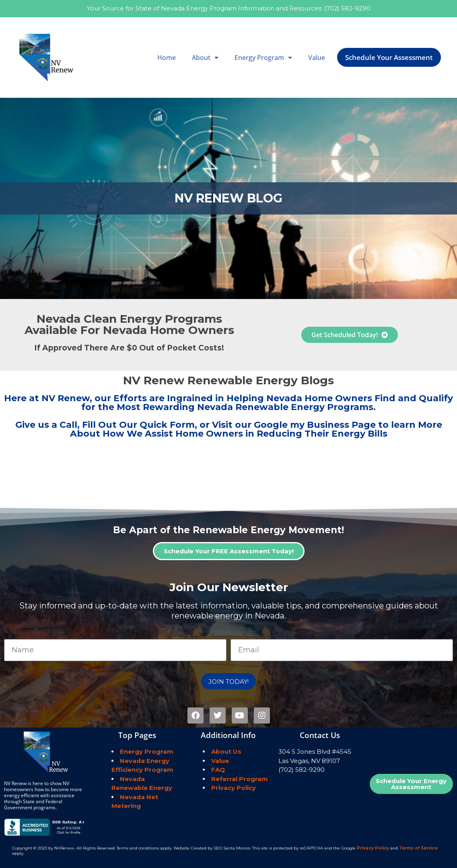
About (205, 58)
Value (317, 58)
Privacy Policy (234, 788)
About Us (226, 752)
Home (167, 58)
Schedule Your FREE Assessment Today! (229, 551)
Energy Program (263, 58)
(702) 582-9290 (347, 8)
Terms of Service (418, 848)
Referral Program (240, 779)
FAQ (218, 770)
